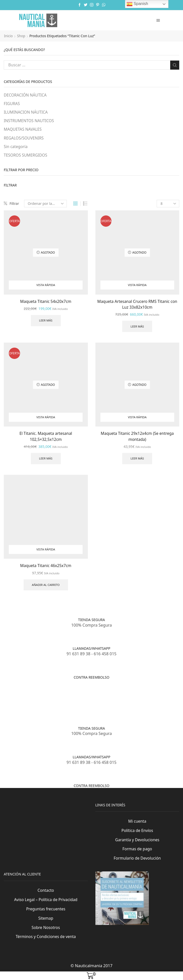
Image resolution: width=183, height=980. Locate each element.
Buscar (175, 65)
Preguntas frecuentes (46, 915)
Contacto (46, 896)
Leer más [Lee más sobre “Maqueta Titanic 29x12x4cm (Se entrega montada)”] (137, 461)
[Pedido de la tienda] (46, 205)
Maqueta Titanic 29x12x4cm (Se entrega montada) (137, 438)
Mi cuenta (137, 826)
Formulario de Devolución (137, 863)
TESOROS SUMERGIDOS (26, 156)
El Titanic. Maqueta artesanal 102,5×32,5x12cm (46, 438)
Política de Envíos (137, 835)
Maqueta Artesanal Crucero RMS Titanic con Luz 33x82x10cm (137, 305)
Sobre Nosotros (46, 934)
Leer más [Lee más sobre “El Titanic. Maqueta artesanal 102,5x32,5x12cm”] (46, 461)
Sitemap (46, 924)
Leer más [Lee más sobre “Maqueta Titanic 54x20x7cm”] (46, 322)
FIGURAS (12, 104)
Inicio (9, 36)
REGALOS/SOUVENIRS (24, 139)
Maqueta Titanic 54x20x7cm (46, 302)
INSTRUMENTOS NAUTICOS (29, 121)
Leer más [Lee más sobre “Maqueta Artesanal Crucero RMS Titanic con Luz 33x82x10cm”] (137, 328)
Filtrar (12, 205)
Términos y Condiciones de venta (46, 943)
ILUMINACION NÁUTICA (26, 112)
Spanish (137, 4)
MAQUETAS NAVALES (23, 130)
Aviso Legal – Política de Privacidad (46, 905)
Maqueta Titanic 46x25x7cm (46, 568)
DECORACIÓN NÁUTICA (26, 95)
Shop (21, 36)
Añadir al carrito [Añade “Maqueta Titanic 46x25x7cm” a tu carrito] (46, 587)
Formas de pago (137, 854)
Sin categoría (16, 147)
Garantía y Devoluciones (137, 845)
